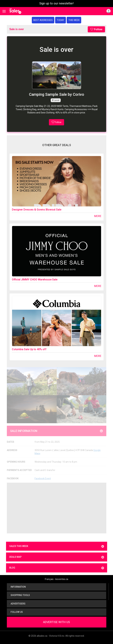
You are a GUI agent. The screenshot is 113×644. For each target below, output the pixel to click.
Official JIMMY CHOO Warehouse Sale (35, 280)
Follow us (16, 612)
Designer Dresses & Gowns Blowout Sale (37, 210)
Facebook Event (43, 478)
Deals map (57, 557)
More (98, 216)
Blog (57, 568)
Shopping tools (20, 595)
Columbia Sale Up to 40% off (29, 349)
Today (60, 20)
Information (18, 587)
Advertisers (17, 604)
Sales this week (57, 546)
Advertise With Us (57, 622)
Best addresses (43, 20)
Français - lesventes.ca (57, 579)
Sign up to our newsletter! (57, 3)
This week (74, 20)
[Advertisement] (57, 508)
